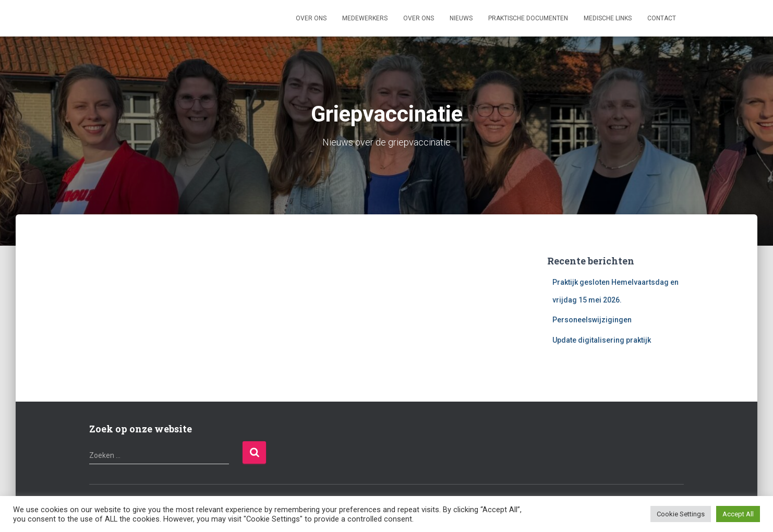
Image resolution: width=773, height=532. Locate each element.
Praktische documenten (528, 18)
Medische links (608, 18)
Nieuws (461, 18)
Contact (662, 18)
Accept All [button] (738, 514)
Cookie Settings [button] (681, 514)
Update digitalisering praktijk (602, 340)
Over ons (311, 18)
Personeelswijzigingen (592, 320)
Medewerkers (365, 18)
